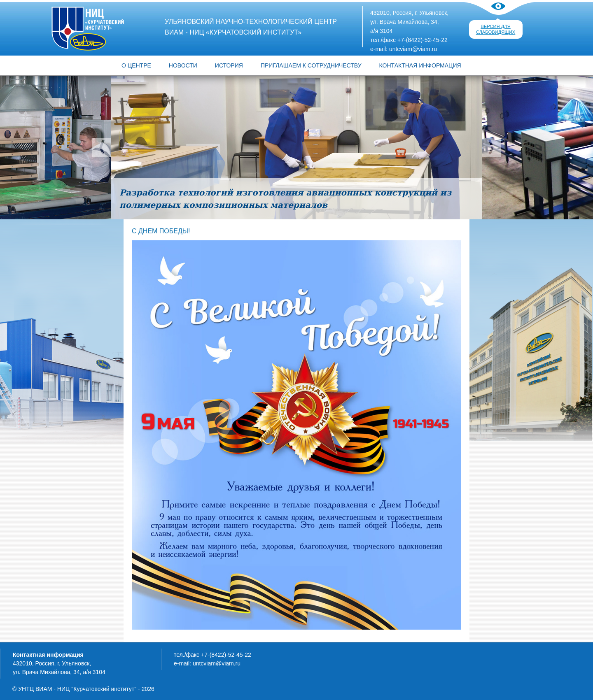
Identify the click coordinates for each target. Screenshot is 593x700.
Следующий (491, 147)
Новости (183, 65)
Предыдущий (102, 147)
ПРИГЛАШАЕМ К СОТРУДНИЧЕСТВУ (311, 65)
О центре (136, 65)
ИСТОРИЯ (229, 65)
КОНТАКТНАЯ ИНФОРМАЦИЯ (420, 65)
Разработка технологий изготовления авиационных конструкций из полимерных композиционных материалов (285, 199)
